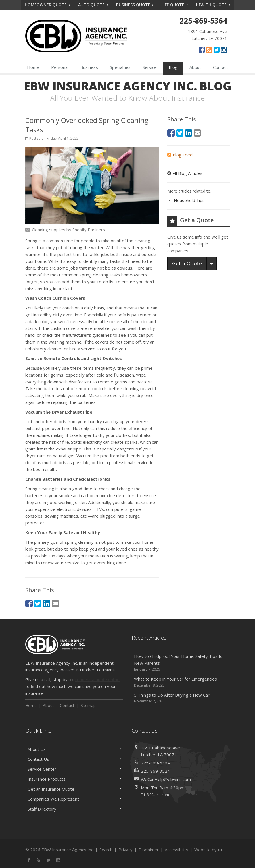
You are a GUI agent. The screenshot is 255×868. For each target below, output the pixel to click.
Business (89, 67)
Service (150, 67)
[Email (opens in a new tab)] (55, 603)
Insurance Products (74, 779)
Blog (173, 67)
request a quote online (97, 679)
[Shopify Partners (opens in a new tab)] (89, 230)
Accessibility (176, 850)
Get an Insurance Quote (74, 789)
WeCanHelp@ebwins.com (166, 779)
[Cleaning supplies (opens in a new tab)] (49, 230)
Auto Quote (93, 5)
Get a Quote (187, 263)
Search (106, 850)
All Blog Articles (185, 173)
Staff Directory (74, 809)
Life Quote (175, 5)
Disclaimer (149, 850)
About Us (74, 749)
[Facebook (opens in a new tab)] (202, 49)
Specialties (120, 67)
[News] (209, 49)
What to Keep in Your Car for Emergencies (181, 682)
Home (33, 67)
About (195, 67)
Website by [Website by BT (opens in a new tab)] (209, 850)
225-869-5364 (155, 763)
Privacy (126, 850)
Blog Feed (180, 155)
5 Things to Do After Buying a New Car (181, 698)
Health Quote (213, 5)
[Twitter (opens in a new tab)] (217, 49)
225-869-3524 (155, 771)
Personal (60, 67)
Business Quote (135, 5)
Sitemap (88, 705)
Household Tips (189, 200)
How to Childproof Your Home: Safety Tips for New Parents (181, 663)
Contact (220, 67)
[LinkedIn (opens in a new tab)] (47, 603)
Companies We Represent (74, 799)
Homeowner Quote (48, 5)
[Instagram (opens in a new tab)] (224, 49)
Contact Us (74, 759)
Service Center (74, 769)
